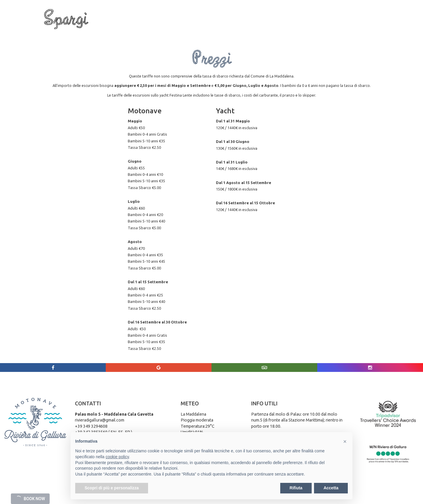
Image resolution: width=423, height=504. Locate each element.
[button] (345, 441)
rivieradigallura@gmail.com (100, 420)
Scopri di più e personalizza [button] (112, 488)
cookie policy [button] (117, 457)
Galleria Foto (278, 33)
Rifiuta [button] (296, 488)
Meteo (306, 33)
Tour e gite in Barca (93, 33)
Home (30, 33)
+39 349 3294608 (91, 426)
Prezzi (251, 33)
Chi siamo (55, 33)
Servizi (131, 33)
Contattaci (332, 33)
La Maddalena (162, 33)
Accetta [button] (331, 488)
